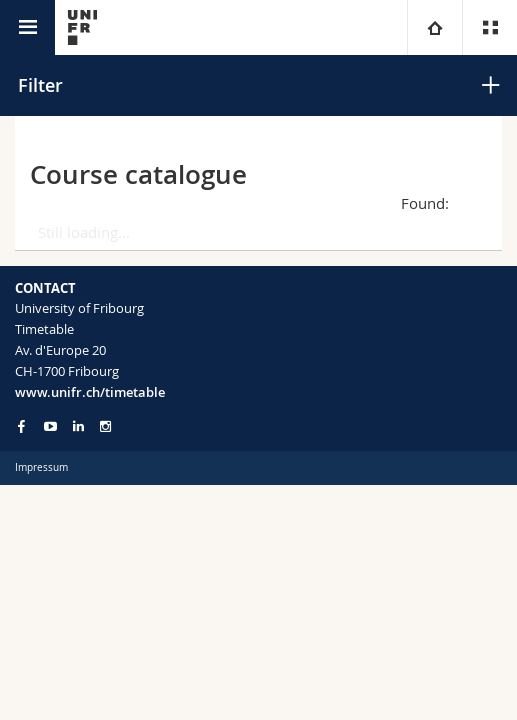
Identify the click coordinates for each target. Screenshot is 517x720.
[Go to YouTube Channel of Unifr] (50, 426)
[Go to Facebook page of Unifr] (21, 426)
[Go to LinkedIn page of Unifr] (78, 426)
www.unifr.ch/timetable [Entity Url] (90, 392)
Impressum (41, 467)
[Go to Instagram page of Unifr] (105, 426)
